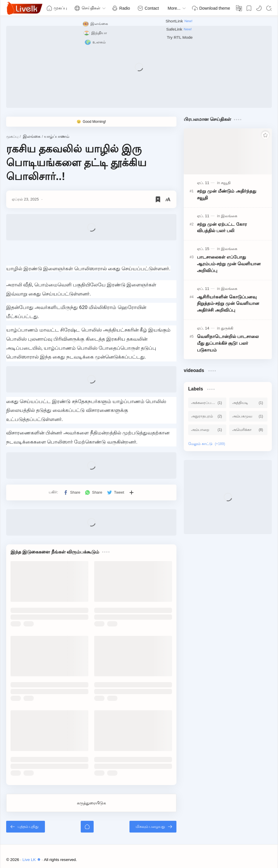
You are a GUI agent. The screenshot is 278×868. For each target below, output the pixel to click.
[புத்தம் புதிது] (26, 827)
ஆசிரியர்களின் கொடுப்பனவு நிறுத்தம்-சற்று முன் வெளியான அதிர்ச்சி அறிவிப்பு (228, 304)
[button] (259, 8)
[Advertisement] (139, 67)
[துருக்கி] (227, 328)
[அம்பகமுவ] (248, 416)
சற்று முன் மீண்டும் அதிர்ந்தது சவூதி (227, 194)
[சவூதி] (226, 183)
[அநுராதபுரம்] (207, 416)
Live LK (32, 860)
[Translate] (239, 8)
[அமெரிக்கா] (248, 430)
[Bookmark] (249, 8)
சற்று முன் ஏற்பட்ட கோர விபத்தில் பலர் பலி (222, 227)
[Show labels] (208, 444)
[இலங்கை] (229, 216)
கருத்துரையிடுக (91, 803)
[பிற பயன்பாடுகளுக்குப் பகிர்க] (132, 492)
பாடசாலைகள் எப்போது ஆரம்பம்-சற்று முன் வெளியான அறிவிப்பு (229, 264)
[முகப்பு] (87, 827)
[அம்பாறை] (207, 430)
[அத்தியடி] (248, 403)
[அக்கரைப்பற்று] (207, 403)
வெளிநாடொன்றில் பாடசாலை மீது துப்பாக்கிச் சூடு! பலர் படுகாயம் (228, 343)
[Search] (269, 8)
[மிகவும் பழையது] (153, 827)
